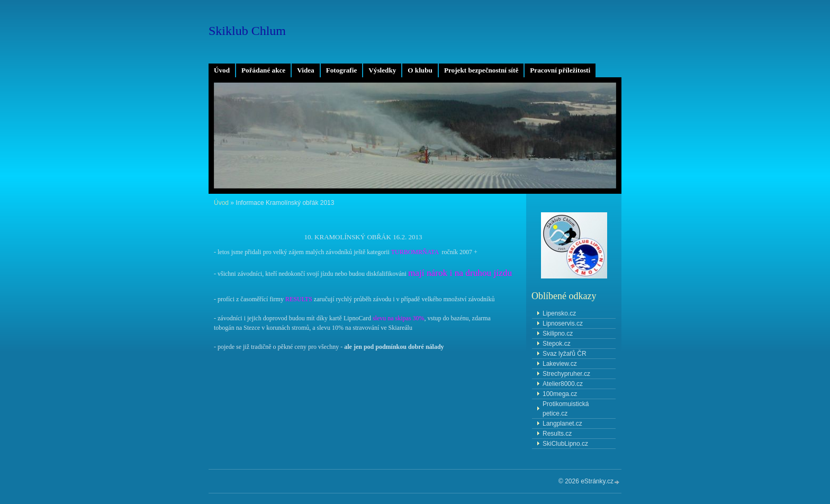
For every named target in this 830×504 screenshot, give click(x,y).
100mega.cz (560, 394)
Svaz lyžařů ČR (565, 354)
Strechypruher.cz (566, 374)
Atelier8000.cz (563, 384)
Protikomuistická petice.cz (566, 409)
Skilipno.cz (558, 334)
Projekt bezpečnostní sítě (481, 70)
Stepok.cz (557, 344)
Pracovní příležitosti (560, 70)
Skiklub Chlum (247, 31)
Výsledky (382, 70)
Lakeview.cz (560, 364)
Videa (305, 70)
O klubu (420, 70)
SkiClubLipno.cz (565, 444)
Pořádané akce (263, 70)
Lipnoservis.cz (563, 323)
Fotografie (342, 70)
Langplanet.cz (562, 424)
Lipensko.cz (559, 313)
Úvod (222, 70)
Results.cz (557, 434)
